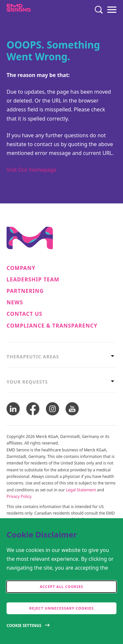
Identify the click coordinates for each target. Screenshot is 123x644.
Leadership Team (33, 280)
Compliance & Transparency (52, 326)
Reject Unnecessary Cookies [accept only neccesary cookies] (61, 608)
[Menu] (112, 10)
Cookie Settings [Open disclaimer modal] (24, 625)
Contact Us (24, 314)
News (15, 303)
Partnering (25, 291)
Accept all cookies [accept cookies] (61, 587)
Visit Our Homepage (31, 170)
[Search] (99, 10)
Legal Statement (81, 490)
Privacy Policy (19, 496)
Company (21, 268)
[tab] (61, 357)
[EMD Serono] (32, 10)
